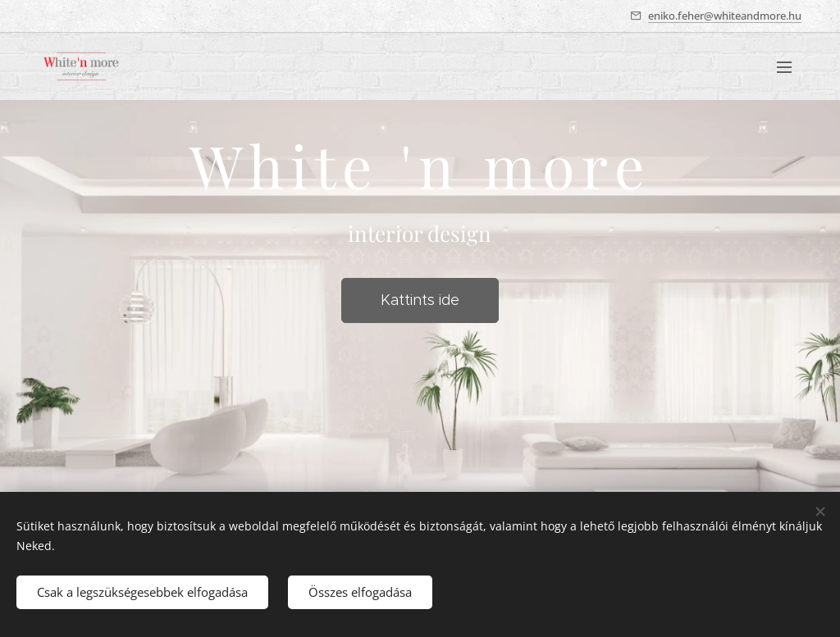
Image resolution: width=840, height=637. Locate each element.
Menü (784, 67)
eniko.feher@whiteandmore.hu (725, 16)
